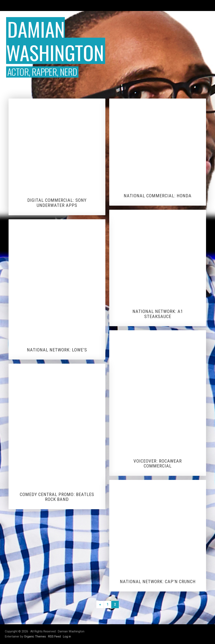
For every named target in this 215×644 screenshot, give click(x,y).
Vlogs (70, 5)
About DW (203, 5)
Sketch (117, 5)
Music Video (136, 5)
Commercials (180, 5)
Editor (56, 5)
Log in (67, 637)
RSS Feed (54, 637)
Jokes (102, 5)
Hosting (86, 5)
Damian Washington (55, 41)
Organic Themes (35, 637)
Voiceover (158, 5)
